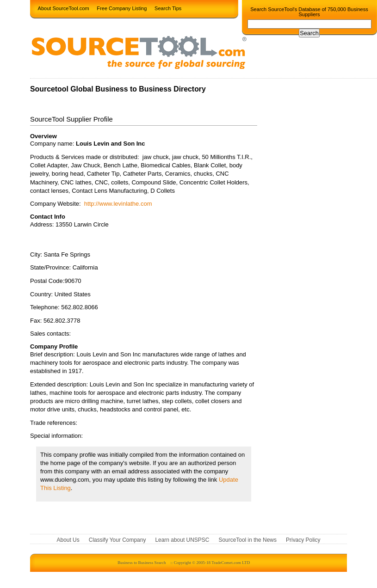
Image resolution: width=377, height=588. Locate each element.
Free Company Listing (122, 8)
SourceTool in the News (247, 540)
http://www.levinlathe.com (118, 204)
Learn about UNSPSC (182, 540)
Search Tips (168, 8)
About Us (68, 540)
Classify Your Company (117, 540)
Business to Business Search (142, 563)
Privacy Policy (303, 540)
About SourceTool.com (64, 8)
